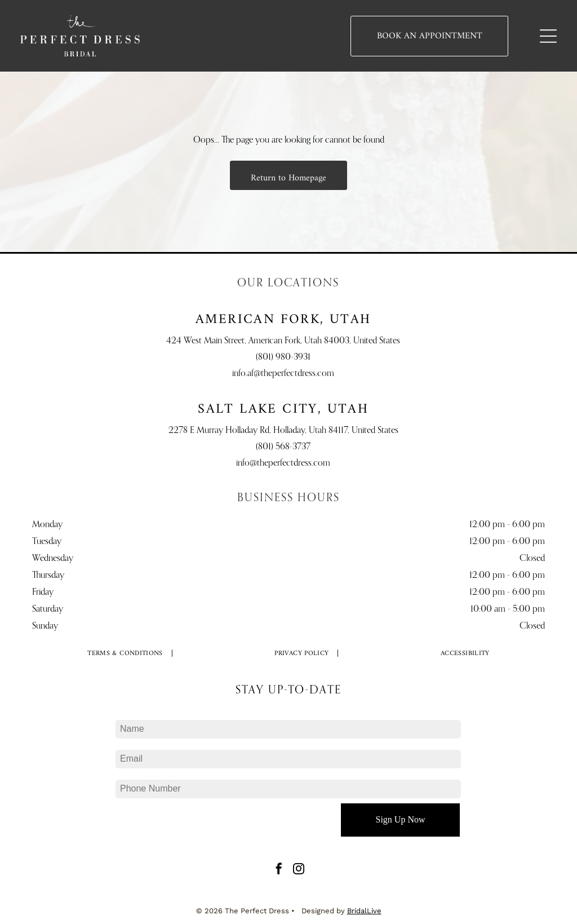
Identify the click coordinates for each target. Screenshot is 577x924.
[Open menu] (548, 36)
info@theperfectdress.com (283, 463)
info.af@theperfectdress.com (283, 374)
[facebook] (279, 870)
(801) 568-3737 (283, 447)
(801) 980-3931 (283, 357)
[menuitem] (125, 654)
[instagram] (299, 870)
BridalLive (364, 911)
